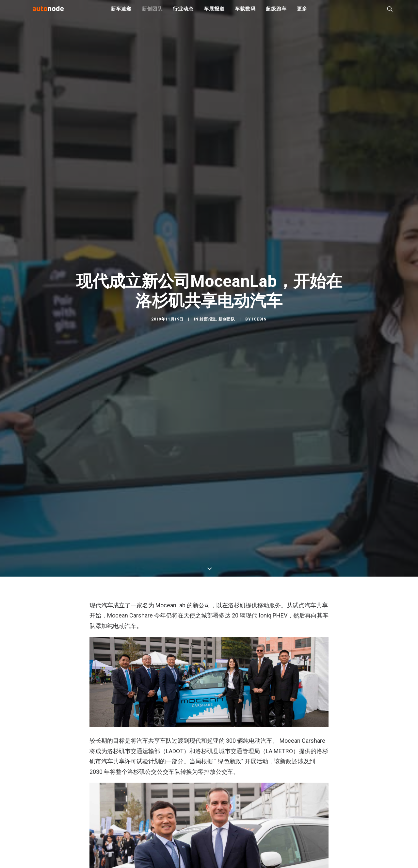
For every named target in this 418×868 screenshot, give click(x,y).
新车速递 (121, 13)
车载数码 (245, 13)
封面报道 (208, 361)
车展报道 (214, 13)
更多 (302, 13)
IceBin (259, 361)
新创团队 (152, 13)
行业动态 (183, 13)
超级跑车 (276, 13)
